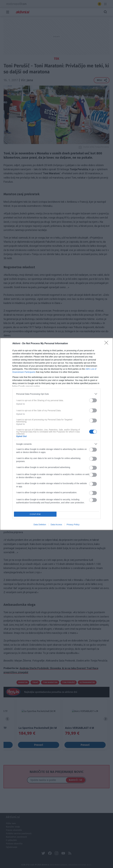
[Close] (107, 344)
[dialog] (56, 434)
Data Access (56, 525)
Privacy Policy (73, 525)
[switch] (93, 400)
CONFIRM (35, 514)
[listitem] (56, 394)
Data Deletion (40, 525)
